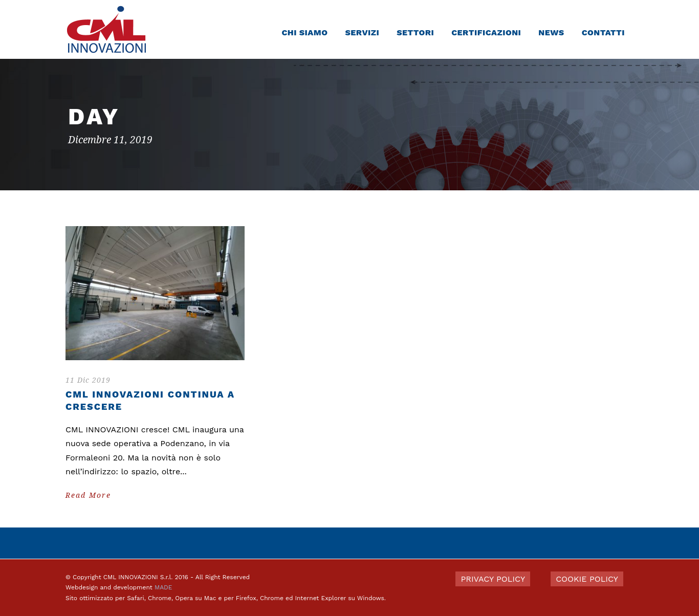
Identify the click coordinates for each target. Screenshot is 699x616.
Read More (88, 495)
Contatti (603, 32)
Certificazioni (486, 32)
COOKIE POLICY (587, 579)
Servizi (362, 32)
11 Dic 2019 (88, 380)
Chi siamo (304, 32)
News (551, 32)
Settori (415, 32)
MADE (163, 587)
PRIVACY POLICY (493, 579)
